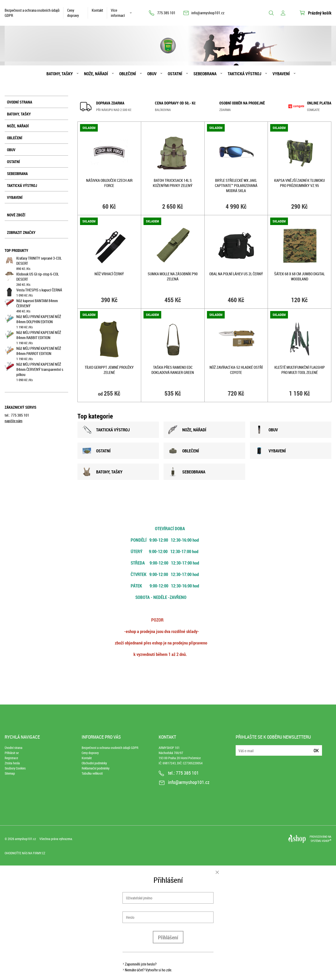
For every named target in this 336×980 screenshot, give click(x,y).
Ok (316, 750)
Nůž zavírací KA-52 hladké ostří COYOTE (236, 370)
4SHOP (327, 841)
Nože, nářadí (96, 74)
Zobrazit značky (21, 232)
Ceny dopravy (73, 13)
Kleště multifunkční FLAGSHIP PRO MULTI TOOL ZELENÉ (300, 370)
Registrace (11, 758)
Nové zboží (16, 215)
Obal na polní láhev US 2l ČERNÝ (236, 274)
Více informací (118, 13)
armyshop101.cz (25, 839)
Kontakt (97, 10)
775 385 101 (166, 13)
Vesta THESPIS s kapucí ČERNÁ (39, 290)
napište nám (14, 421)
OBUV (266, 430)
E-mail (240, 748)
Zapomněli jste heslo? (141, 964)
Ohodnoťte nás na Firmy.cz (25, 853)
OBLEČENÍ (184, 451)
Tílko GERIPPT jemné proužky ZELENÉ (109, 370)
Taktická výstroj (245, 74)
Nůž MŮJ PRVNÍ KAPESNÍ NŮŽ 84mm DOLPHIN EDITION (39, 319)
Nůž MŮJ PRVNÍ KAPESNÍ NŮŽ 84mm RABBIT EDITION (39, 335)
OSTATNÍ (96, 451)
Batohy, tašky (60, 74)
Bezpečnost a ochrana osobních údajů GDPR (32, 13)
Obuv (152, 74)
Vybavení (281, 74)
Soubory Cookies (15, 768)
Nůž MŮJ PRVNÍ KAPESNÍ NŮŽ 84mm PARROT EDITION (39, 351)
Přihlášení (168, 937)
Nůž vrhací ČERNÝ (109, 274)
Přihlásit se (12, 753)
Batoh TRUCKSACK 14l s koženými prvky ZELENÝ (173, 183)
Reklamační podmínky (96, 768)
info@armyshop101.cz (208, 13)
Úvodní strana (20, 102)
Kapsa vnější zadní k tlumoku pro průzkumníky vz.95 (299, 183)
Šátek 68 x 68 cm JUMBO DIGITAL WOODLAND (299, 276)
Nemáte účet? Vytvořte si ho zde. (149, 970)
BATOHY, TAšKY (102, 472)
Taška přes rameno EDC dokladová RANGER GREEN (173, 370)
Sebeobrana (205, 74)
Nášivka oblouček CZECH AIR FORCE (109, 183)
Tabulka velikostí (92, 773)
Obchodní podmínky (94, 763)
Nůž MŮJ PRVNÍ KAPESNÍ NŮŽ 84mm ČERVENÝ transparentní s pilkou (40, 369)
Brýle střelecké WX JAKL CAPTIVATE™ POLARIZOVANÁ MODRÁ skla (236, 186)
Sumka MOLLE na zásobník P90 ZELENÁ (173, 276)
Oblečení (128, 74)
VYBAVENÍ (270, 451)
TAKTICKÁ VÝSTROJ (106, 430)
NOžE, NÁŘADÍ (187, 430)
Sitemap (10, 773)
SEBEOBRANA (187, 472)
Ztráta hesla (12, 763)
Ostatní (175, 74)
